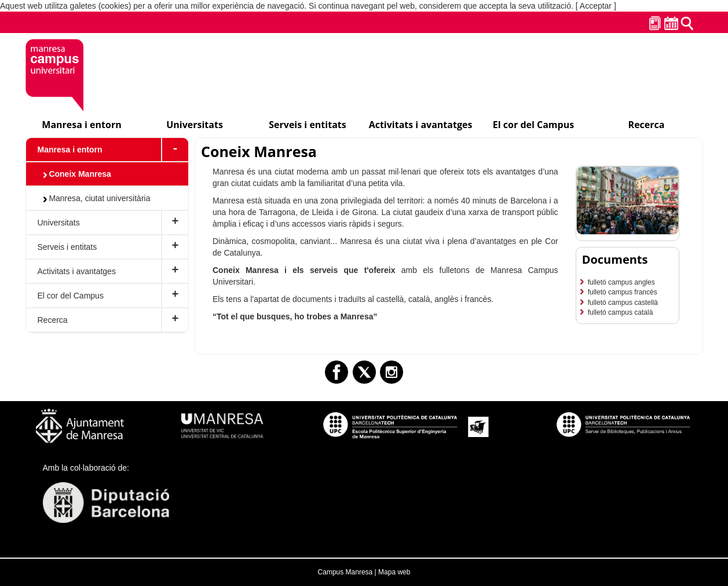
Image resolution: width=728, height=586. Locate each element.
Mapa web (394, 572)
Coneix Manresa (77, 174)
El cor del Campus (71, 296)
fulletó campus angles (621, 282)
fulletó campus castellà (623, 303)
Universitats (59, 223)
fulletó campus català (621, 312)
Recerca (53, 320)
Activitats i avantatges (77, 271)
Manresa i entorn (70, 150)
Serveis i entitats (67, 247)
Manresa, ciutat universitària (97, 198)
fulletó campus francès (623, 292)
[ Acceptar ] (596, 6)
